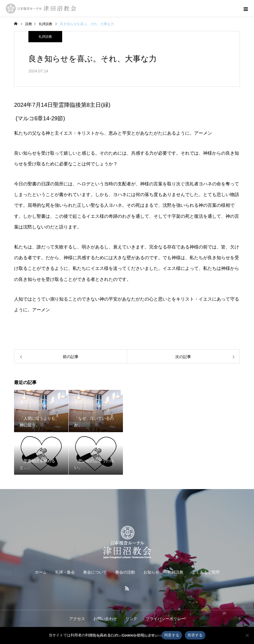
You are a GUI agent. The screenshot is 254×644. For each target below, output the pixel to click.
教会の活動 (125, 572)
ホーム (41, 572)
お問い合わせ (105, 619)
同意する (172, 635)
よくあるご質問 (206, 572)
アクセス (77, 619)
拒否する (195, 635)
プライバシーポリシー (165, 619)
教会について (95, 572)
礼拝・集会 (65, 572)
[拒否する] (247, 635)
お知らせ (151, 572)
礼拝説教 (45, 37)
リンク (131, 619)
